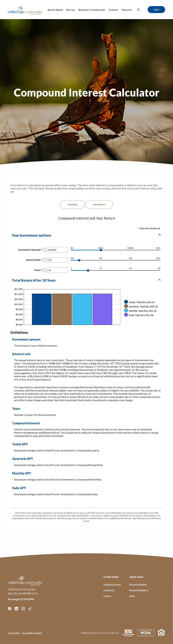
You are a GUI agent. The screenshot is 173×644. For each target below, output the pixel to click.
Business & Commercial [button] (92, 10)
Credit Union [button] (111, 577)
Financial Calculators (139, 590)
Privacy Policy (14, 633)
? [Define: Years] (45, 270)
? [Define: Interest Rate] (45, 260)
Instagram (23, 609)
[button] (86, 235)
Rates (132, 596)
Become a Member (138, 584)
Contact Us (109, 590)
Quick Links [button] (136, 577)
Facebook (10, 609)
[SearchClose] (139, 10)
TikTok (30, 609)
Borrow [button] (71, 10)
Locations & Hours (112, 584)
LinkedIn (16, 609)
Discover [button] (127, 10)
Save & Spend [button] (55, 10)
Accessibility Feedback (32, 633)
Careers (107, 596)
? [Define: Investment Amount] (45, 250)
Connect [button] (113, 10)
